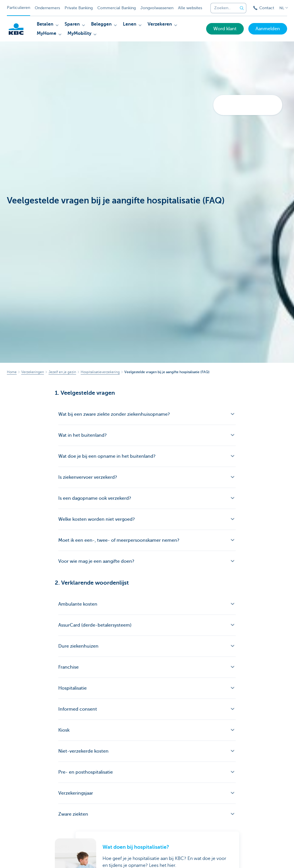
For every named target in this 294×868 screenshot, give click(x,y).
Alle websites (190, 8)
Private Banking (79, 8)
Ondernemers (47, 8)
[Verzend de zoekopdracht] (242, 8)
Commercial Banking (117, 8)
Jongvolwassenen (157, 8)
